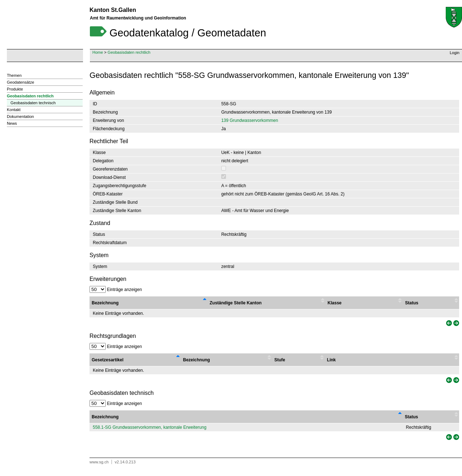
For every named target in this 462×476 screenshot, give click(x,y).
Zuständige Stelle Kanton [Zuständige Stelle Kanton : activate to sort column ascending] (236, 303)
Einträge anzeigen (116, 290)
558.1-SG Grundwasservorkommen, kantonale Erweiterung (150, 427)
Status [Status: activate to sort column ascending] (412, 417)
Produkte (15, 89)
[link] (448, 323)
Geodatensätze (21, 82)
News (12, 123)
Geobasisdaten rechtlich (129, 52)
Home (98, 52)
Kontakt (14, 110)
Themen (14, 75)
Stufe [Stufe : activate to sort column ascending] (280, 360)
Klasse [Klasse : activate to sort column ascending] (335, 303)
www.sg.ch (99, 462)
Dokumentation (20, 116)
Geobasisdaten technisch (33, 103)
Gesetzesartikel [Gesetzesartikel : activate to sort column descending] (108, 360)
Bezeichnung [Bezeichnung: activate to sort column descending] (105, 417)
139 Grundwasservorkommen (250, 120)
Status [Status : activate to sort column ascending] (412, 303)
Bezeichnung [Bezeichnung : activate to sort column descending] (105, 303)
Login (455, 53)
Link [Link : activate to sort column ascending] (332, 360)
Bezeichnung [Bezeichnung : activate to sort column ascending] (197, 360)
